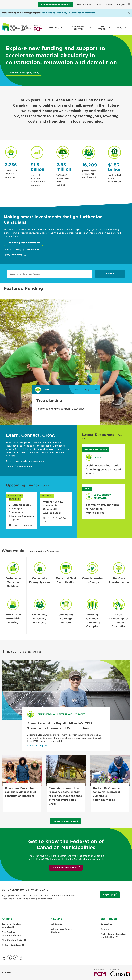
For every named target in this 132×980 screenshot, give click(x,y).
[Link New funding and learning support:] (21, 13)
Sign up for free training (19, 466)
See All (46, 486)
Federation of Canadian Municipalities (113, 936)
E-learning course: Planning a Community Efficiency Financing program (21, 512)
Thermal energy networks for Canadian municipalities (102, 509)
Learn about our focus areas (44, 551)
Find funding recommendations (56, 4)
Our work (102, 28)
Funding (54, 28)
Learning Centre (78, 28)
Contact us (106, 924)
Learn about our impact (65, 821)
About (120, 28)
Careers (110, 4)
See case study (35, 746)
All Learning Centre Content (61, 931)
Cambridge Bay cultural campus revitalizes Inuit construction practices (21, 792)
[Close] (129, 13)
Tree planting (49, 401)
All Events (56, 924)
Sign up (107, 895)
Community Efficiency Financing (40, 619)
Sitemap (6, 972)
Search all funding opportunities (11, 926)
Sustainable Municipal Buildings (13, 582)
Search (110, 274)
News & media (84, 4)
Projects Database (13, 945)
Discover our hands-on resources (24, 461)
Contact (98, 4)
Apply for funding (13, 255)
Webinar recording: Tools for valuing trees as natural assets (103, 470)
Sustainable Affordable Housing (13, 618)
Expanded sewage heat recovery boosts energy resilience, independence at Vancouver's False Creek (65, 796)
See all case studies (30, 652)
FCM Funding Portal (14, 940)
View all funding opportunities (20, 249)
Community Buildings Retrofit (66, 619)
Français (121, 4)
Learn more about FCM (63, 868)
